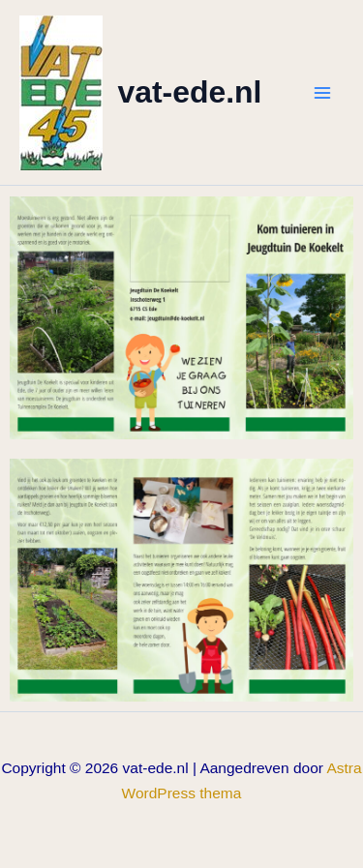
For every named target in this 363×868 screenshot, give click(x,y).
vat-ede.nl (190, 92)
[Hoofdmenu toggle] (323, 92)
